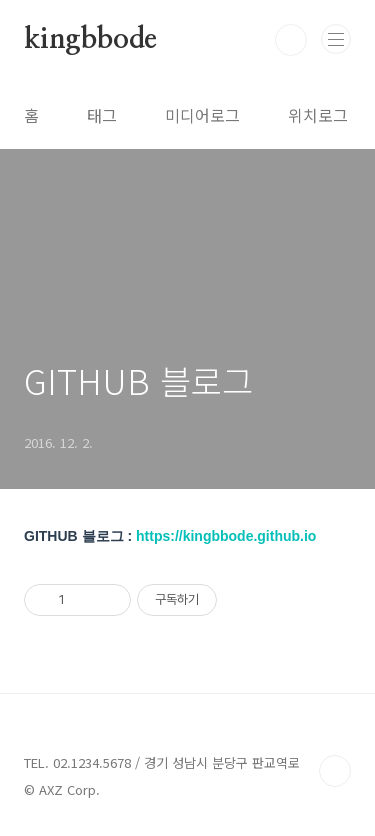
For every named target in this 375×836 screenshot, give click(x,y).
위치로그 (318, 115)
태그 (102, 115)
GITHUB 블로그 (138, 380)
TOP (335, 771)
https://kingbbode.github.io (226, 536)
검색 (291, 40)
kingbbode (90, 40)
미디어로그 (202, 115)
